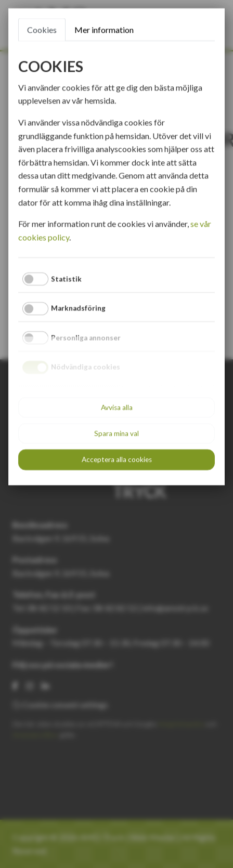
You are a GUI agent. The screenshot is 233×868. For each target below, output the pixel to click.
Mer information (104, 29)
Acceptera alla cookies (117, 459)
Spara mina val (116, 433)
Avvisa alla (117, 407)
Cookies (42, 29)
